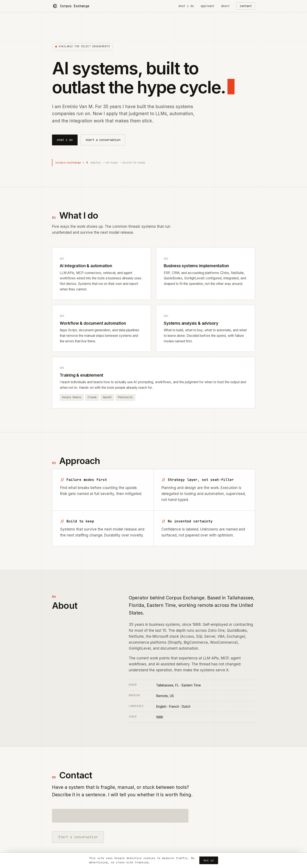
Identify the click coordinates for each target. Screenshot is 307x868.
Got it (209, 860)
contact (246, 6)
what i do (186, 6)
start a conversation (103, 140)
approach (207, 6)
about (225, 6)
